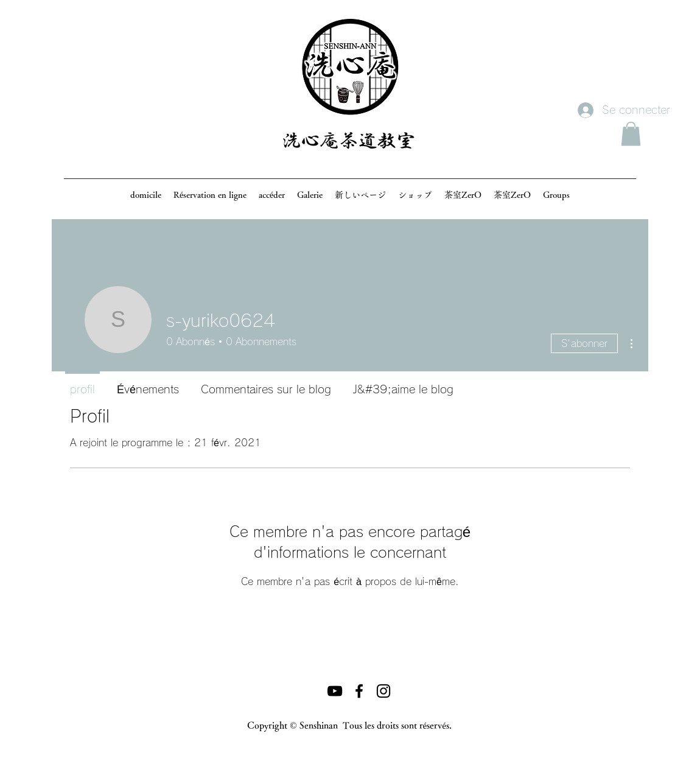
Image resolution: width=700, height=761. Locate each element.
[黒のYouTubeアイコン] (335, 691)
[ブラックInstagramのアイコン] (383, 691)
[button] (631, 134)
